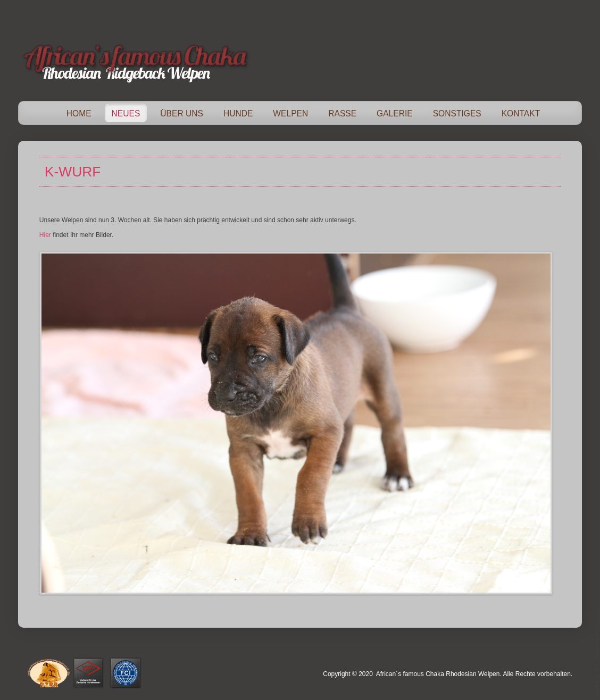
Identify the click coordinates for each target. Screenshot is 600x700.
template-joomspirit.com (596, 660)
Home (79, 113)
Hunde (238, 113)
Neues (126, 113)
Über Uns (182, 113)
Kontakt (521, 113)
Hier (45, 235)
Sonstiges (457, 113)
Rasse (342, 113)
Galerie (395, 113)
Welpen (290, 113)
